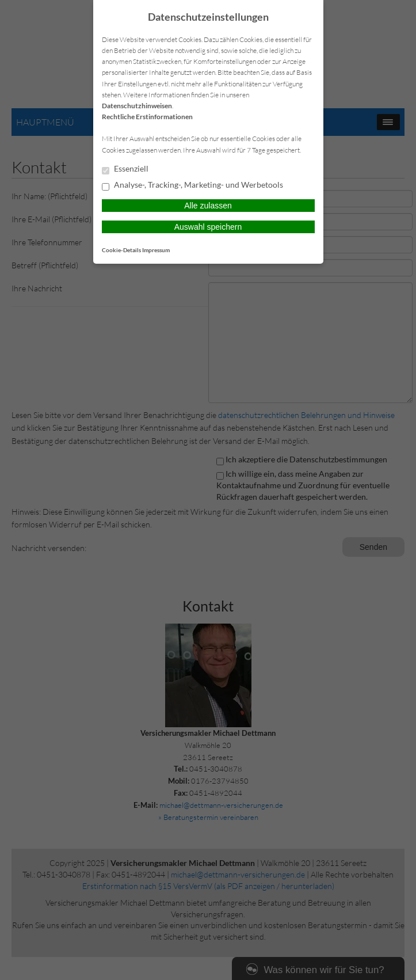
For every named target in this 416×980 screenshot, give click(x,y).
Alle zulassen (208, 206)
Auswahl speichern (208, 227)
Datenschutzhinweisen (137, 106)
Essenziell (125, 169)
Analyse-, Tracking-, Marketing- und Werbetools (192, 185)
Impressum (156, 250)
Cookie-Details (121, 250)
